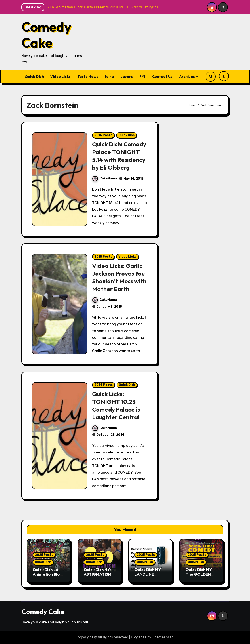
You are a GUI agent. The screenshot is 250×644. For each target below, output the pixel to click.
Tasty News (88, 76)
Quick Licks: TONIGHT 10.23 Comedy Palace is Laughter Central (116, 405)
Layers (127, 76)
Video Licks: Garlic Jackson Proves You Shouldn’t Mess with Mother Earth (119, 277)
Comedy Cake (46, 35)
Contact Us (162, 76)
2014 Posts (103, 385)
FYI (142, 76)
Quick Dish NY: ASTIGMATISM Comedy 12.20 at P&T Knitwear (99, 577)
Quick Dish (34, 76)
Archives (187, 76)
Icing (110, 76)
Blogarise (139, 637)
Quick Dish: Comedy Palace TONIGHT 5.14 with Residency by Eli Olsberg (119, 156)
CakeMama (105, 178)
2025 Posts (44, 555)
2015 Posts (103, 135)
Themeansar (162, 637)
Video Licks (61, 76)
